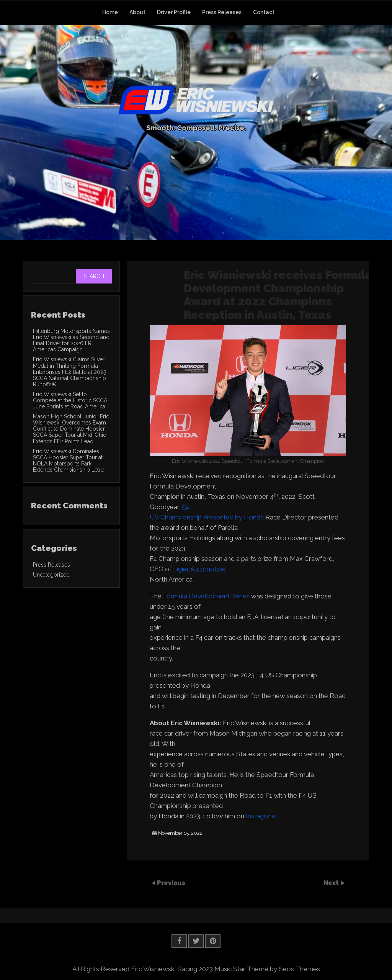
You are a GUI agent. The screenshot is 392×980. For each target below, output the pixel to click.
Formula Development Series (206, 596)
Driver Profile (174, 12)
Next (332, 883)
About (137, 12)
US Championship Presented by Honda (207, 517)
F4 (185, 507)
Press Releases (222, 12)
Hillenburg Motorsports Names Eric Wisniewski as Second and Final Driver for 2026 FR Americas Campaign (71, 340)
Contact (264, 12)
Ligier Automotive (199, 569)
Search (94, 276)
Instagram (261, 816)
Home (110, 12)
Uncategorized (51, 575)
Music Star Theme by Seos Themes (267, 969)
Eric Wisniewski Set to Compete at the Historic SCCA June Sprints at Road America (70, 400)
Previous (171, 883)
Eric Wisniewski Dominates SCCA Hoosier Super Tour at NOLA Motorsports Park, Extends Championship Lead (68, 461)
